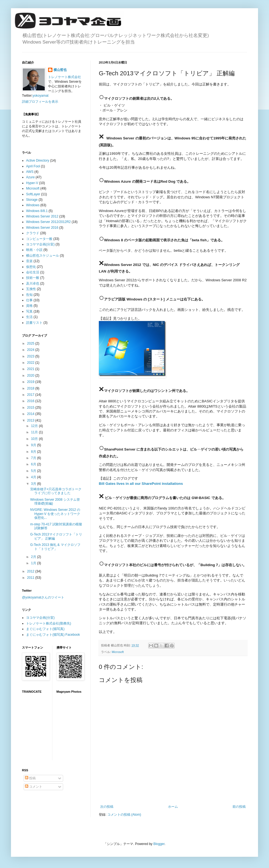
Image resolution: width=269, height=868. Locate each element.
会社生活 (33, 272)
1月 (34, 563)
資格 (29, 306)
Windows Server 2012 (42, 216)
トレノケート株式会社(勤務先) (49, 623)
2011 (31, 578)
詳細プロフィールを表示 (40, 102)
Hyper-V (32, 183)
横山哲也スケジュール (43, 256)
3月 (34, 484)
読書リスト (34, 323)
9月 (34, 445)
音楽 (29, 261)
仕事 (29, 300)
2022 (31, 363)
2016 (31, 401)
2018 (31, 388)
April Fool (33, 166)
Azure (30, 177)
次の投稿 (107, 807)
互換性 (31, 289)
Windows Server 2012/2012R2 (48, 222)
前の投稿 (239, 807)
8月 (34, 452)
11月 (35, 432)
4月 (34, 477)
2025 (31, 343)
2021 (31, 369)
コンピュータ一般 (39, 239)
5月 (34, 471)
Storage (32, 200)
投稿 (30, 778)
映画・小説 (34, 250)
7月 (34, 458)
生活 (29, 317)
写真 (29, 311)
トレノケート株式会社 (65, 77)
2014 (31, 414)
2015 (31, 408)
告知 (29, 295)
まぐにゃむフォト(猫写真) (45, 629)
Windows (33, 205)
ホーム (173, 807)
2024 (31, 350)
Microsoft (118, 652)
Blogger (159, 844)
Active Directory (38, 161)
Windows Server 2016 (42, 228)
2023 (31, 356)
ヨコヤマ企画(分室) (40, 244)
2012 (31, 571)
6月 (34, 464)
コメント (34, 787)
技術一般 (33, 278)
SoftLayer (33, 194)
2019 (31, 382)
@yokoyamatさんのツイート (43, 597)
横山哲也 (60, 70)
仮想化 (31, 267)
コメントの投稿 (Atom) (124, 815)
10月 (35, 439)
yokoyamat (41, 96)
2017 (31, 395)
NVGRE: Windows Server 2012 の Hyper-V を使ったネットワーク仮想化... (55, 514)
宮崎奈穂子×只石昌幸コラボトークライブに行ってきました (56, 491)
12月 (35, 426)
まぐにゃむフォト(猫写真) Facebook (53, 635)
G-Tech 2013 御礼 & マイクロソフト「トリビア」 (55, 547)
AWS (30, 172)
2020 (31, 376)
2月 (34, 557)
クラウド (33, 233)
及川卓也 (33, 283)
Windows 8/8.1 (37, 211)
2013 (31, 420)
